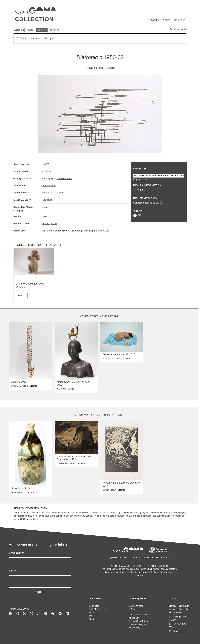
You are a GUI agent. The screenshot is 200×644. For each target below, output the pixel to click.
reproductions (124, 516)
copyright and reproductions (170, 516)
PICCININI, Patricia (112, 359)
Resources (54, 30)
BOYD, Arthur (109, 490)
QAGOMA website (98, 609)
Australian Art (49, 186)
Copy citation (140, 179)
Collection (34, 19)
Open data (94, 606)
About (92, 619)
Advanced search (178, 29)
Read (21, 295)
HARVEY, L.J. (18, 493)
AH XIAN (61, 389)
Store (91, 612)
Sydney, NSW (50, 223)
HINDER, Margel (95, 68)
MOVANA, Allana (20, 386)
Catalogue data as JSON (146, 203)
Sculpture (47, 200)
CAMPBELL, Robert (67, 464)
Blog (91, 616)
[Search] (100, 38)
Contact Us (178, 631)
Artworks (154, 20)
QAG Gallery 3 (64, 178)
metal (45, 207)
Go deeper (180, 20)
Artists (166, 20)
